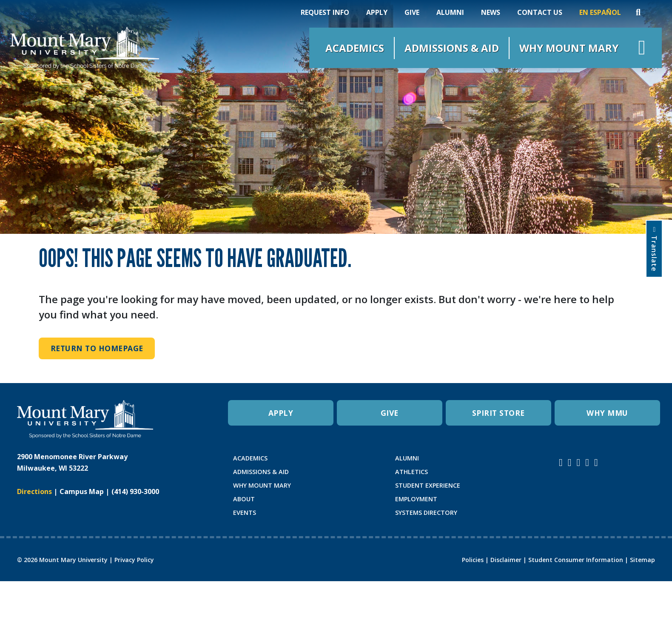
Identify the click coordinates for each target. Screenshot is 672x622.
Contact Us (540, 12)
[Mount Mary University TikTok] (596, 462)
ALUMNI (407, 458)
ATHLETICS (411, 472)
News (491, 12)
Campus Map (82, 491)
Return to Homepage (97, 348)
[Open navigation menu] (642, 48)
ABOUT (244, 499)
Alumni (450, 12)
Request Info (325, 12)
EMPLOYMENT (416, 499)
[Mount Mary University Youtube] (579, 462)
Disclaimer (506, 560)
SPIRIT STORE (498, 413)
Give (412, 12)
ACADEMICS (250, 458)
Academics (355, 48)
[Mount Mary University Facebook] (570, 462)
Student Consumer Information (576, 560)
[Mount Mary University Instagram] (561, 462)
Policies (473, 560)
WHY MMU (607, 413)
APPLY (281, 413)
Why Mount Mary (569, 48)
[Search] (638, 12)
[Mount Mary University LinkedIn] (587, 462)
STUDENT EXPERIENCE (428, 485)
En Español (600, 12)
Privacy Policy (134, 560)
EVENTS (245, 513)
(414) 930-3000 (135, 491)
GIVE (390, 413)
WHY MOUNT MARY (262, 485)
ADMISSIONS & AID (261, 472)
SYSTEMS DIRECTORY (426, 513)
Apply (377, 12)
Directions (34, 491)
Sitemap (642, 560)
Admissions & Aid (452, 48)
